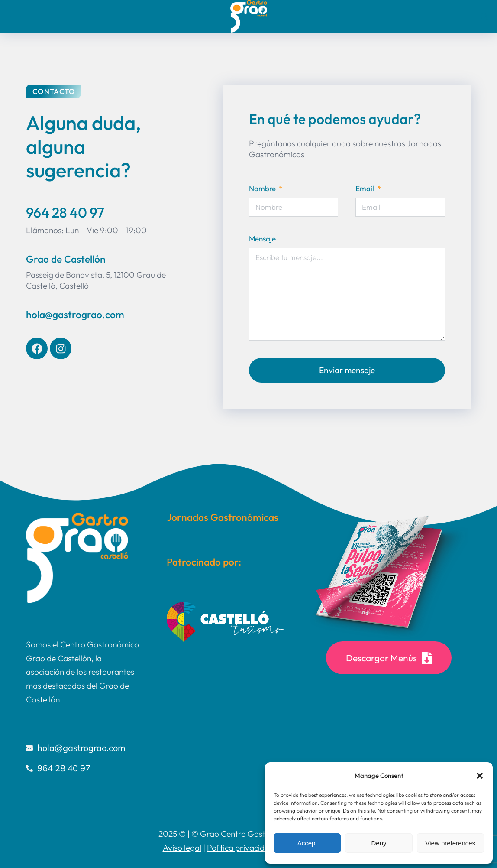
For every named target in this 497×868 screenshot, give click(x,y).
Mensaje (262, 239)
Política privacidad (240, 848)
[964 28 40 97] (83, 768)
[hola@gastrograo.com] (83, 748)
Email (366, 188)
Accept (307, 843)
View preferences (451, 843)
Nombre (263, 188)
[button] (480, 776)
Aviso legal (182, 848)
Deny (379, 843)
